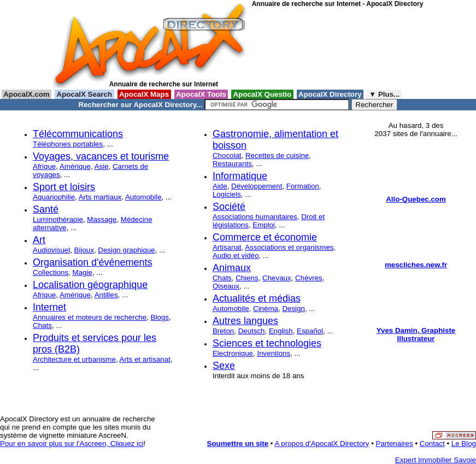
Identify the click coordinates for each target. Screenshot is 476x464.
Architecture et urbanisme (74, 359)
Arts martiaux (100, 197)
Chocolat (227, 155)
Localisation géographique (90, 285)
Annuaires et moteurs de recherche (90, 317)
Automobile (143, 197)
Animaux (232, 268)
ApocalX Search (84, 94)
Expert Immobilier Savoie (436, 460)
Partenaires (395, 444)
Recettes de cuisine (277, 155)
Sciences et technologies (267, 343)
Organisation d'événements (93, 262)
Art (39, 240)
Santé (46, 209)
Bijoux (84, 250)
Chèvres (309, 278)
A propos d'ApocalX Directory (322, 444)
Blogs (160, 317)
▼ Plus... (384, 94)
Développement (257, 186)
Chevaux (277, 278)
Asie (102, 166)
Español (310, 331)
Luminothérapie (58, 219)
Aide (220, 186)
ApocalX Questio (262, 94)
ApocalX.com (27, 94)
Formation (303, 186)
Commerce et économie (265, 237)
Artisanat (227, 247)
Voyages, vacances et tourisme (101, 156)
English (281, 331)
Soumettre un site (238, 444)
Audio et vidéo (236, 256)
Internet (49, 307)
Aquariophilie (54, 197)
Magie (83, 272)
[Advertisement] (301, 49)
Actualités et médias (257, 298)
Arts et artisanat (145, 359)
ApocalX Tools (201, 94)
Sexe (224, 366)
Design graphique (126, 250)
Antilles (106, 295)
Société (229, 207)
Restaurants (232, 164)
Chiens (247, 278)
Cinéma (266, 309)
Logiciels (227, 194)
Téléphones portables (68, 144)
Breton (223, 331)
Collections (51, 272)
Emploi (264, 225)
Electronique (233, 353)
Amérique (75, 166)
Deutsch (252, 331)
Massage (102, 219)
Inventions (274, 353)
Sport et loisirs (64, 187)
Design (293, 309)
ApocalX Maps (144, 94)
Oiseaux (226, 286)
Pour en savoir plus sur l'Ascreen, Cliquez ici (72, 444)
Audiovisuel (51, 250)
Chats (42, 325)
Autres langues (245, 321)
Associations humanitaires (255, 217)
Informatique (240, 176)
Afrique (44, 166)
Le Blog (464, 444)
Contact (432, 444)
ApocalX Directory (330, 94)
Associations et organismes (289, 247)
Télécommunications (78, 134)
